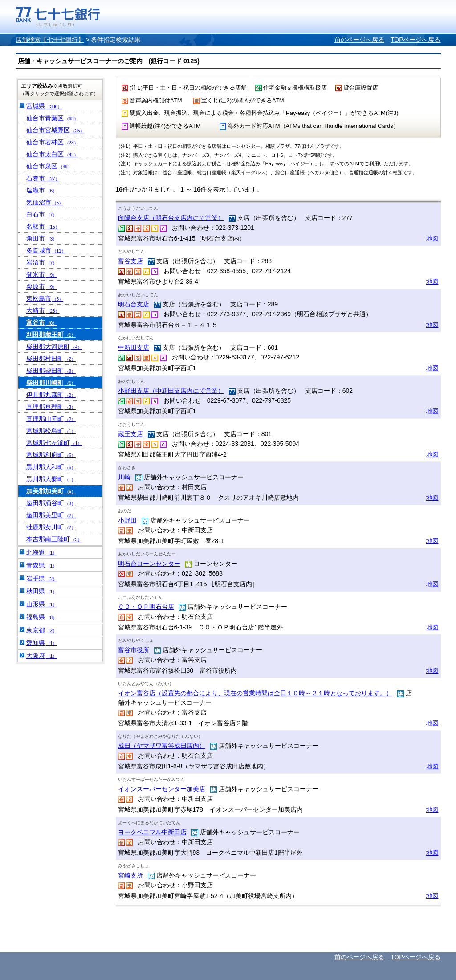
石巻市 (43, 178)
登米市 (42, 274)
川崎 (124, 477)
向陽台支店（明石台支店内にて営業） (171, 218)
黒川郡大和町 (51, 467)
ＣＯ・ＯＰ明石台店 (146, 607)
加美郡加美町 (51, 491)
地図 (432, 238)
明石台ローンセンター (149, 563)
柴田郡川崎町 (51, 383)
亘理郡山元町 (51, 419)
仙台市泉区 (49, 166)
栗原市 (42, 286)
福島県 (42, 617)
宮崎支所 (130, 875)
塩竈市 (42, 190)
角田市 (42, 238)
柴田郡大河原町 (54, 347)
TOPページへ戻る (416, 40)
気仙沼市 (45, 202)
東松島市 (45, 298)
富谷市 (42, 323)
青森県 (42, 565)
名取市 (43, 226)
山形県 (42, 604)
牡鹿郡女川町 (51, 527)
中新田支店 (134, 347)
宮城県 (44, 106)
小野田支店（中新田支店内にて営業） (171, 391)
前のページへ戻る (359, 40)
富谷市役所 (134, 650)
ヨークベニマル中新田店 (152, 832)
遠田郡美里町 (51, 515)
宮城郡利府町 (51, 455)
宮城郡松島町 (51, 431)
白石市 (42, 214)
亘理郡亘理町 (51, 407)
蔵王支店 (130, 434)
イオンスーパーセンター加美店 (162, 789)
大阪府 (42, 656)
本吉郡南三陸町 (54, 539)
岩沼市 (42, 262)
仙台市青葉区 (52, 118)
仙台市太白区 (52, 154)
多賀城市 (46, 250)
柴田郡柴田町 (51, 371)
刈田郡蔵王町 (51, 335)
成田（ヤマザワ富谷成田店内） (162, 746)
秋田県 (42, 591)
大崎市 (43, 310)
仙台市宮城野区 (55, 130)
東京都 (42, 630)
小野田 (127, 520)
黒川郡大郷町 (51, 479)
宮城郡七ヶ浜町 (54, 443)
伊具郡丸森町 (51, 395)
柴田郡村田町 (51, 359)
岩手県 (42, 578)
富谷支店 (130, 261)
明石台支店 (134, 304)
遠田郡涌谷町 (51, 503)
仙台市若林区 (52, 142)
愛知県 (42, 643)
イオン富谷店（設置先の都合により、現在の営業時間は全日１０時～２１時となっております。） (255, 693)
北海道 (42, 552)
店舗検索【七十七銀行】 (50, 40)
